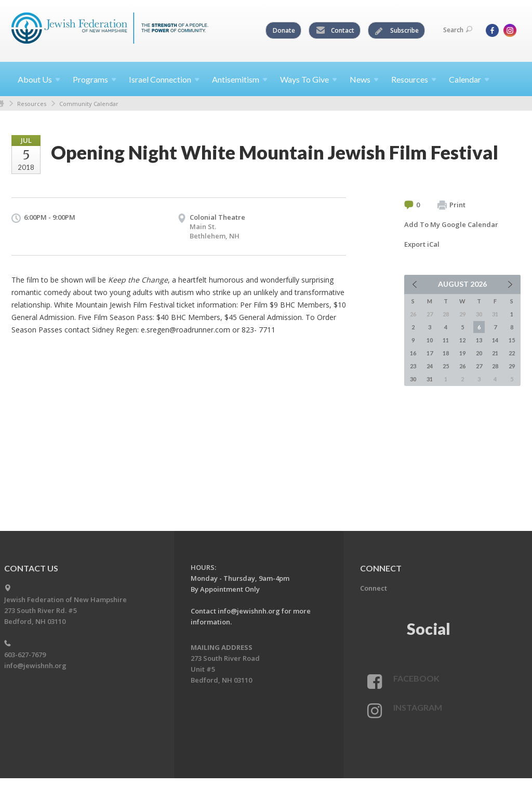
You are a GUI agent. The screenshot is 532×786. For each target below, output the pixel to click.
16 (413, 353)
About (39, 79)
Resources (32, 104)
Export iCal (422, 244)
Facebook (416, 678)
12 (462, 340)
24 (430, 366)
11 (446, 340)
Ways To (309, 79)
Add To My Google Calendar (451, 224)
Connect (374, 588)
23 (413, 366)
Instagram (418, 707)
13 (479, 340)
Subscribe (397, 31)
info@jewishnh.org (35, 665)
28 (495, 366)
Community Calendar (89, 104)
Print (451, 205)
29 (512, 366)
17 (430, 353)
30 (413, 379)
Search (458, 30)
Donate (284, 30)
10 (430, 340)
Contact (335, 31)
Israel (164, 79)
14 (495, 340)
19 (462, 353)
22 (512, 353)
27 (479, 366)
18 (446, 353)
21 (495, 353)
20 (479, 353)
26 (462, 366)
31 (430, 379)
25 (446, 366)
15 (512, 340)
